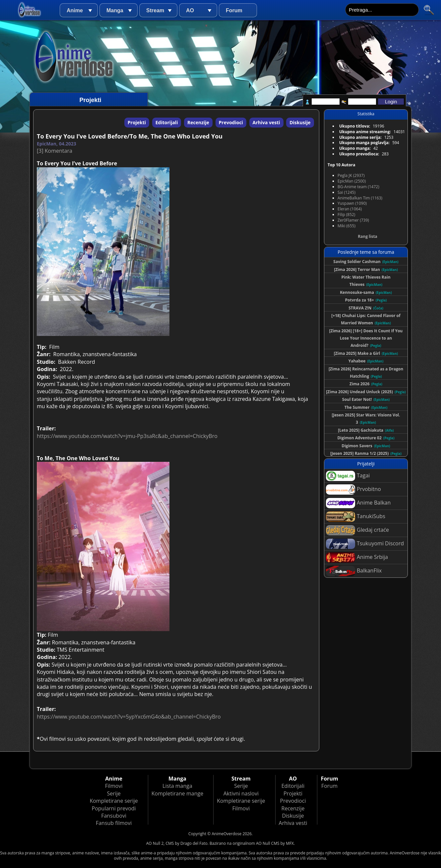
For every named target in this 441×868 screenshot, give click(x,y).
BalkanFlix (354, 571)
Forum (234, 10)
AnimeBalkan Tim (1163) (360, 198)
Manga (115, 10)
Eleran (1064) (350, 209)
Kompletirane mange (177, 793)
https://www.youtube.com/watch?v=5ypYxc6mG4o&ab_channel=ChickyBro (129, 717)
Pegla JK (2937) (351, 175)
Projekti (137, 122)
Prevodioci (231, 122)
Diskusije (300, 122)
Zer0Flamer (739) (353, 220)
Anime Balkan (358, 503)
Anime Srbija (357, 557)
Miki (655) (346, 226)
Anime (75, 10)
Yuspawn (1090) (352, 203)
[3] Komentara (55, 151)
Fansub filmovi (114, 823)
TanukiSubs (356, 517)
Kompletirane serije (114, 801)
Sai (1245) (346, 192)
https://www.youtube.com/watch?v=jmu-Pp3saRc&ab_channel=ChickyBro (127, 436)
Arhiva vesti (266, 122)
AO (190, 10)
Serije (114, 793)
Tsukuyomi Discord (365, 544)
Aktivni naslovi (241, 793)
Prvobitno (353, 489)
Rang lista (368, 236)
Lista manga (177, 786)
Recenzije (198, 122)
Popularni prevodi (114, 808)
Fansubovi (114, 816)
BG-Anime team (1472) (358, 187)
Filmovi (114, 786)
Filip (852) (346, 215)
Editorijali (167, 122)
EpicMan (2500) (352, 181)
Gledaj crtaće (357, 530)
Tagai (348, 476)
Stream (155, 10)
